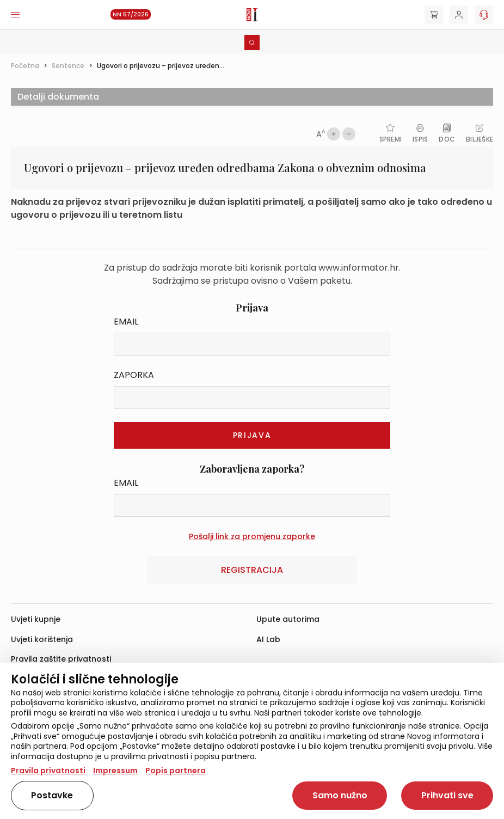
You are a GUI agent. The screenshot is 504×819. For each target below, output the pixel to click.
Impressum (115, 771)
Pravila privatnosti (48, 771)
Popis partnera (176, 771)
